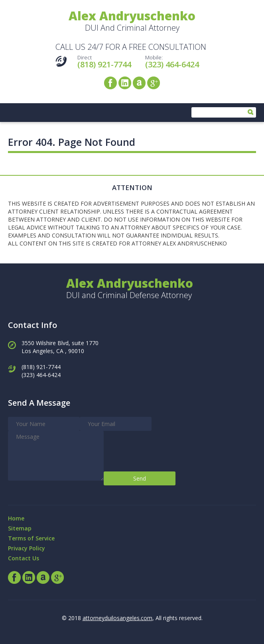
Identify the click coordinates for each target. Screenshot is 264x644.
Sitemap (20, 528)
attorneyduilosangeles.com (117, 618)
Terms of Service (31, 538)
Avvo (139, 83)
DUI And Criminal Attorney (132, 22)
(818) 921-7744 (104, 64)
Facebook (110, 83)
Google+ (154, 83)
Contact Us (24, 558)
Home (16, 518)
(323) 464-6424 (172, 64)
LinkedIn (125, 83)
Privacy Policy (27, 548)
